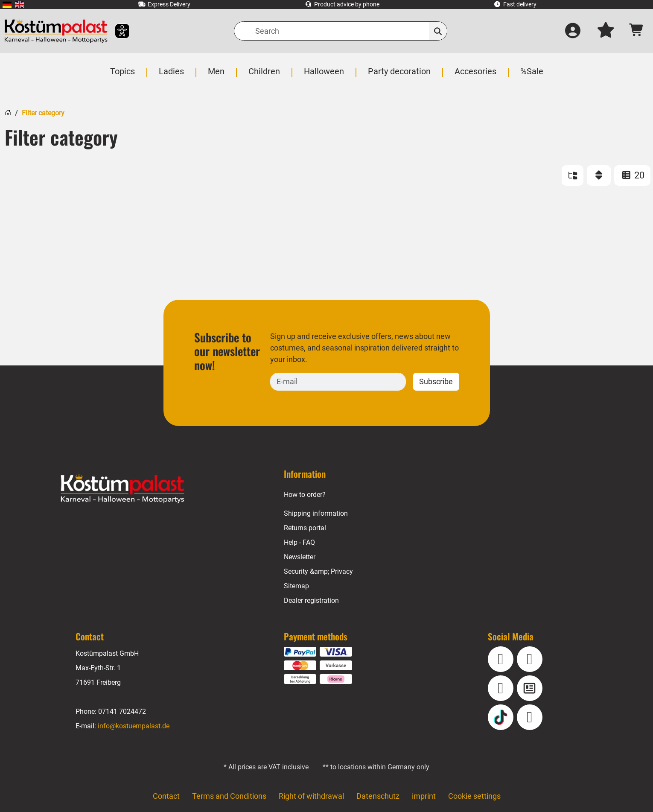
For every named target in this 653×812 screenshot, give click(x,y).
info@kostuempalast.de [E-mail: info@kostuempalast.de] (133, 726)
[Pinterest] (530, 717)
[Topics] (124, 76)
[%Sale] (530, 76)
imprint (424, 796)
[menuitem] (7, 4)
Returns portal (305, 528)
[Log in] (572, 31)
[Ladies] (173, 76)
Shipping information (316, 513)
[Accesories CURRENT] (475, 76)
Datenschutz (378, 796)
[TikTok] (501, 717)
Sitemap (296, 586)
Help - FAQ (300, 542)
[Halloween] (324, 76)
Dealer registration (312, 600)
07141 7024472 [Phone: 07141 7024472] (122, 711)
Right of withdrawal (311, 796)
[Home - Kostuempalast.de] (122, 489)
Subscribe (436, 381)
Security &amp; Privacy (318, 571)
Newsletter (300, 557)
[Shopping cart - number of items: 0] (637, 31)
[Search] (340, 31)
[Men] (217, 76)
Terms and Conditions (229, 796)
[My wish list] (606, 31)
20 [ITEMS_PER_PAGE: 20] (632, 175)
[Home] (8, 112)
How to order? (305, 495)
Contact (165, 796)
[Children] (265, 76)
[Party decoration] (399, 76)
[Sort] (599, 175)
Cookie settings (475, 796)
